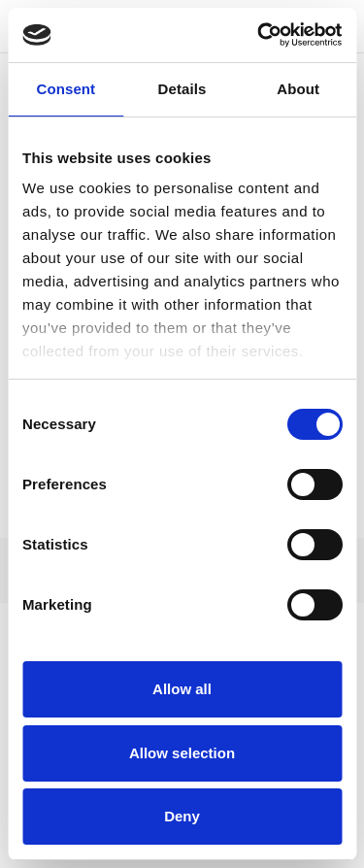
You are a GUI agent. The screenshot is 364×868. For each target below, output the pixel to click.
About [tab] (298, 89)
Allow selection (182, 753)
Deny (182, 816)
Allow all (182, 689)
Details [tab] (182, 89)
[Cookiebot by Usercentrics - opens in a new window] (259, 35)
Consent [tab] (66, 89)
